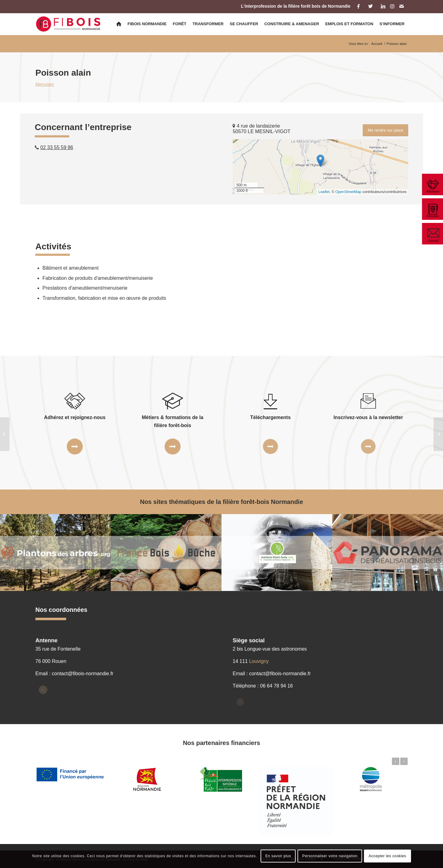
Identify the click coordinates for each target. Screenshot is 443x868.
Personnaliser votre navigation (330, 856)
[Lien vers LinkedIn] (383, 6)
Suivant (404, 761)
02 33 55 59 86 (57, 147)
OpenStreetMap (348, 192)
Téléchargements (270, 417)
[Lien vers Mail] (401, 6)
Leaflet (324, 192)
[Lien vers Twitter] (371, 6)
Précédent (396, 761)
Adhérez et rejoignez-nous (75, 417)
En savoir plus (278, 856)
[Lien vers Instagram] (392, 6)
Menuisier (45, 84)
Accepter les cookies (387, 856)
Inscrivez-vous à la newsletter (368, 417)
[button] (320, 161)
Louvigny (259, 661)
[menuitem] (119, 24)
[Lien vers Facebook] (358, 6)
